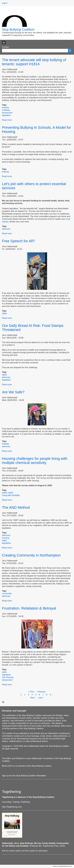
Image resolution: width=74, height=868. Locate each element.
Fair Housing (8, 677)
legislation (6, 115)
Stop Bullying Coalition (18, 29)
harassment (7, 113)
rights (4, 313)
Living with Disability (11, 495)
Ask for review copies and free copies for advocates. (25, 851)
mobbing (6, 110)
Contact (5, 47)
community (7, 593)
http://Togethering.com (12, 807)
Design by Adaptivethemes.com (62, 866)
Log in (5, 3)
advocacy (6, 229)
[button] (4, 42)
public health (8, 493)
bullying (5, 107)
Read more (7, 120)
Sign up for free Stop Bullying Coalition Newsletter (24, 776)
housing (5, 538)
